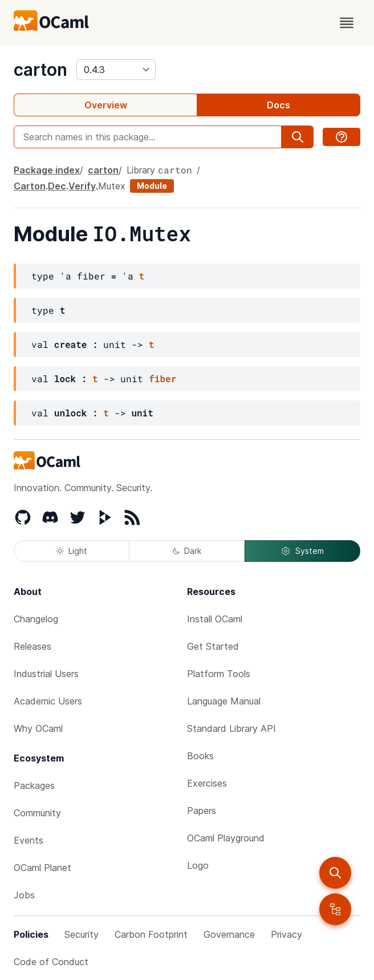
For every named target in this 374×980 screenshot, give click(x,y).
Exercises (207, 783)
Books (200, 756)
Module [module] (152, 186)
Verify (82, 186)
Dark (187, 551)
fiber (162, 378)
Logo (198, 865)
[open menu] (347, 23)
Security (82, 934)
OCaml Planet (42, 868)
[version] (116, 70)
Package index (47, 170)
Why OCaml (38, 728)
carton (40, 70)
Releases (32, 646)
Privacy (286, 934)
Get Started (213, 646)
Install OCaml (215, 619)
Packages (34, 785)
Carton (30, 186)
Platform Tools (219, 674)
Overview (106, 105)
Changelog (36, 619)
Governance (229, 934)
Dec (57, 186)
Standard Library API (231, 728)
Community (37, 813)
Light (72, 551)
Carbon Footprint (151, 934)
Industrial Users (46, 674)
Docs (279, 105)
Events (29, 840)
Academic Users (48, 701)
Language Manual (224, 701)
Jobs (24, 895)
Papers (202, 811)
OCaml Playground (226, 838)
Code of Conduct (51, 962)
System (302, 551)
